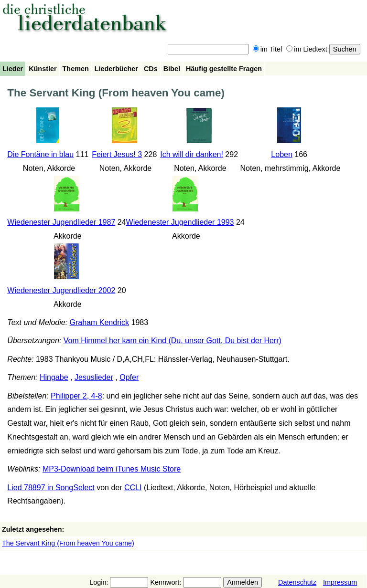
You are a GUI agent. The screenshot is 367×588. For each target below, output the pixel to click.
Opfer (129, 377)
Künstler (43, 69)
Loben (282, 154)
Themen (76, 69)
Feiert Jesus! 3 (117, 154)
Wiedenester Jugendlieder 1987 (61, 222)
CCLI (133, 488)
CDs (151, 69)
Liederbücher (116, 69)
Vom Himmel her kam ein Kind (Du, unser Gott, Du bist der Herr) (173, 341)
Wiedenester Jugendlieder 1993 (180, 222)
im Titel (268, 49)
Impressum (340, 582)
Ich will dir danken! (192, 154)
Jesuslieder (94, 377)
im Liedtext (307, 49)
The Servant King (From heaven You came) (68, 543)
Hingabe (54, 377)
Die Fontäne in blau (40, 154)
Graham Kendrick (100, 322)
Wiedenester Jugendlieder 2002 (61, 290)
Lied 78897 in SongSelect (51, 488)
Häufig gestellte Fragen (224, 69)
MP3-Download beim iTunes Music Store (112, 469)
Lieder (13, 69)
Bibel (172, 69)
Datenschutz (297, 582)
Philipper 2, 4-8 (76, 396)
